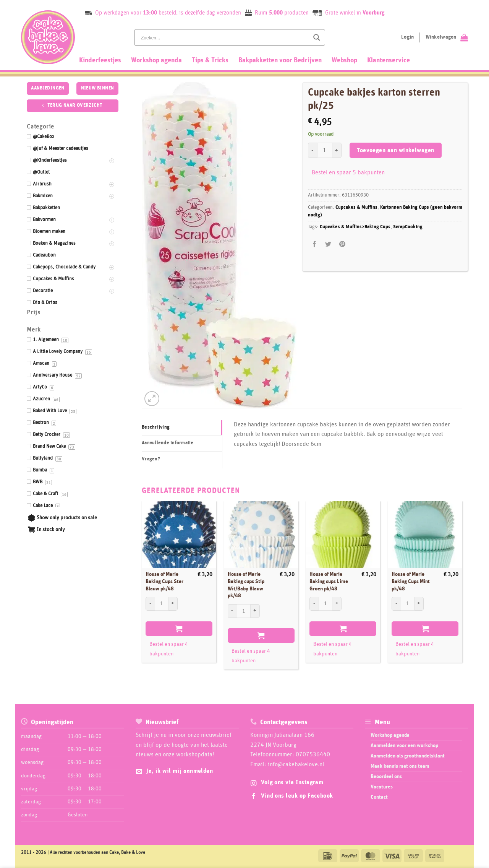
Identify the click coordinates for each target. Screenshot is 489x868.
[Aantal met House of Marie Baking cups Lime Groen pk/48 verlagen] (314, 604)
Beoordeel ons (386, 777)
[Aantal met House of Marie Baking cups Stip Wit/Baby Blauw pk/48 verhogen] (255, 611)
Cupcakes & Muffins (356, 207)
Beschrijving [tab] (156, 427)
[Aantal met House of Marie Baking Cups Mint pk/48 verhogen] (419, 604)
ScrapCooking (408, 227)
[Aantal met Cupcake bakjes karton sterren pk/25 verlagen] (313, 150)
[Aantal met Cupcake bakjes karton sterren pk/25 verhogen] (337, 150)
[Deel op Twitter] (328, 245)
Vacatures (382, 787)
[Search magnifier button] (317, 37)
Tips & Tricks (210, 60)
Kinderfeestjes (100, 60)
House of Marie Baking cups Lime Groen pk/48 (329, 581)
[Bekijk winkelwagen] (447, 37)
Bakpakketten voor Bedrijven (280, 60)
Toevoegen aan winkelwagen (396, 150)
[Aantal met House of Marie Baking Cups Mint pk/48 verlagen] (396, 604)
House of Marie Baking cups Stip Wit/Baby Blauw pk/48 (246, 585)
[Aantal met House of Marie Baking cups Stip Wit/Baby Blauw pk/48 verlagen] (232, 611)
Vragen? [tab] (151, 459)
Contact (379, 797)
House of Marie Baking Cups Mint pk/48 (411, 581)
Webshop (344, 60)
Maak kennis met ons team (400, 766)
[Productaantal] (325, 150)
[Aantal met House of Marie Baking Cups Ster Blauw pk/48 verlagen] (150, 604)
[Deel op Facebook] (315, 245)
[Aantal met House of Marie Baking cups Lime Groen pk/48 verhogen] (337, 604)
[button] (152, 399)
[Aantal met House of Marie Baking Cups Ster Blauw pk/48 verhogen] (173, 604)
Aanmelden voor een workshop (404, 746)
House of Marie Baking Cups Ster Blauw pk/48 (164, 581)
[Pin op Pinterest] (342, 245)
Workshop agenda (156, 60)
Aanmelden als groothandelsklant (408, 756)
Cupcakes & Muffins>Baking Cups (355, 227)
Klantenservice (389, 60)
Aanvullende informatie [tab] (168, 443)
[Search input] (224, 37)
